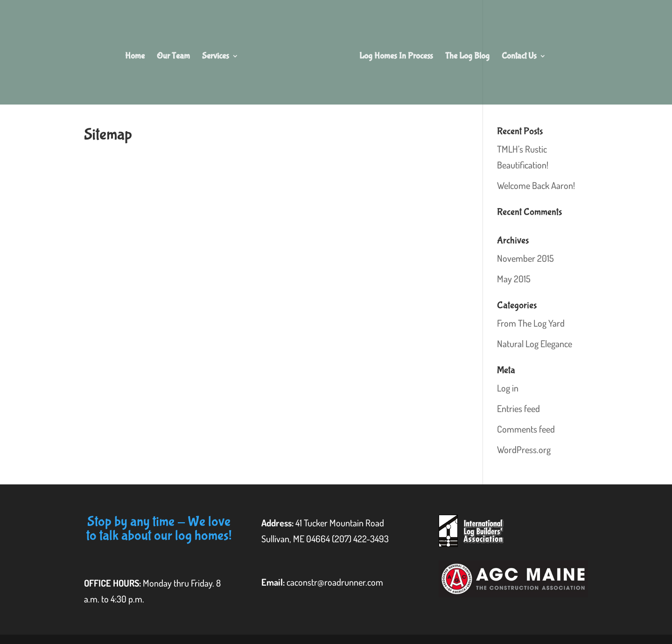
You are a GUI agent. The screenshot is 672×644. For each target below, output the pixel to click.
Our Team (173, 57)
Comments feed (526, 429)
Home (135, 57)
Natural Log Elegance (535, 343)
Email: (274, 582)
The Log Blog (467, 57)
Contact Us (519, 57)
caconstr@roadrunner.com (335, 582)
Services (216, 57)
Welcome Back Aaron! (536, 185)
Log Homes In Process (396, 57)
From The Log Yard (531, 323)
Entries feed (518, 408)
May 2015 (514, 279)
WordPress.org (524, 449)
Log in (508, 388)
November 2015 (525, 258)
